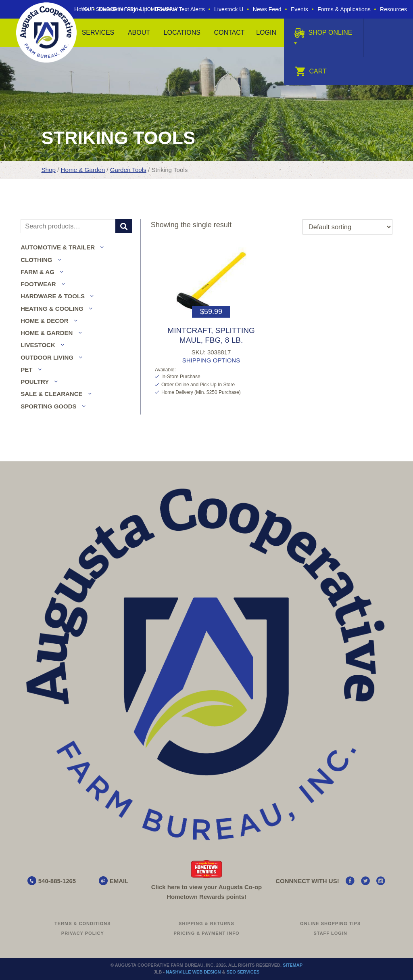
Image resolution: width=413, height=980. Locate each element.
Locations (182, 32)
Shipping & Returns (206, 923)
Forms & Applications (344, 9)
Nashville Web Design (193, 972)
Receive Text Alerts (181, 9)
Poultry (35, 382)
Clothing (36, 260)
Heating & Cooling (52, 309)
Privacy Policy (83, 933)
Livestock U (229, 9)
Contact (229, 32)
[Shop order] (347, 227)
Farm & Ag (38, 272)
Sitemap (293, 965)
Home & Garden (83, 170)
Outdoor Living (47, 357)
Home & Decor (44, 321)
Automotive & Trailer (58, 247)
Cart (311, 71)
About (139, 32)
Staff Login (330, 933)
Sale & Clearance (51, 394)
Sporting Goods (48, 406)
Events (299, 9)
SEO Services (243, 972)
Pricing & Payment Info (206, 933)
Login (266, 32)
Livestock (38, 345)
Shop (48, 170)
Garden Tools (128, 170)
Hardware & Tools (53, 296)
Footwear (38, 284)
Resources (393, 9)
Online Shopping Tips (330, 923)
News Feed (267, 9)
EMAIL (119, 881)
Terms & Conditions (83, 923)
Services (98, 32)
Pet (26, 370)
